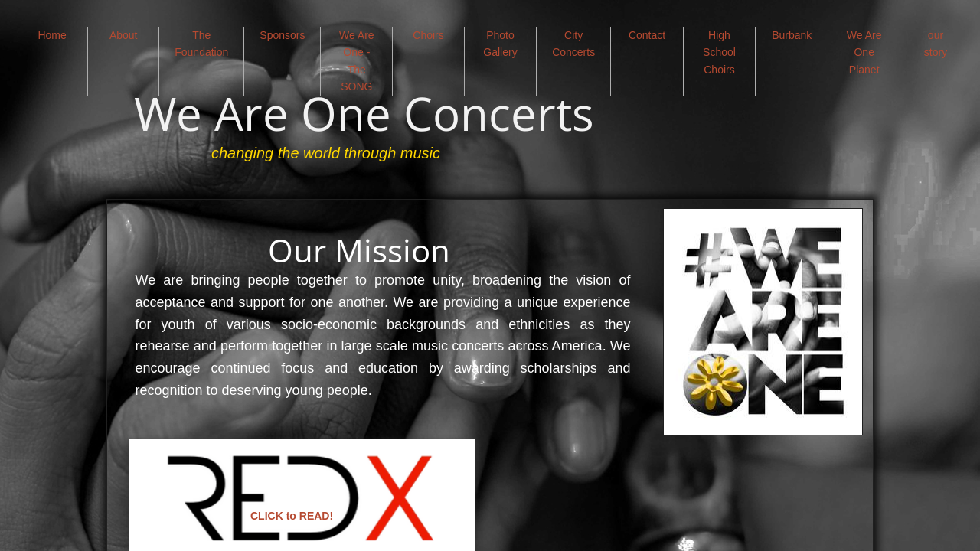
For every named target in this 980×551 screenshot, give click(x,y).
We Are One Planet (864, 52)
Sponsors (282, 35)
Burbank (792, 35)
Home (52, 35)
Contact (647, 35)
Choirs (428, 35)
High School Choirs (719, 52)
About (124, 35)
